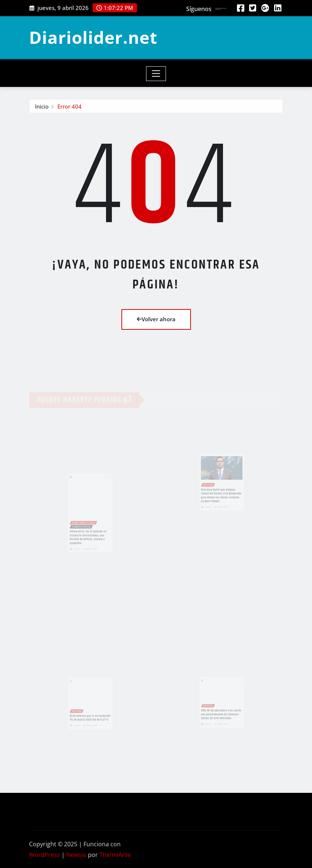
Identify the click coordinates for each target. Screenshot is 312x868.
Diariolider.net (93, 37)
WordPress (45, 855)
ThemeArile (115, 855)
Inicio (42, 108)
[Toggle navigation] (156, 74)
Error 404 (70, 108)
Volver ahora (156, 319)
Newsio (76, 855)
